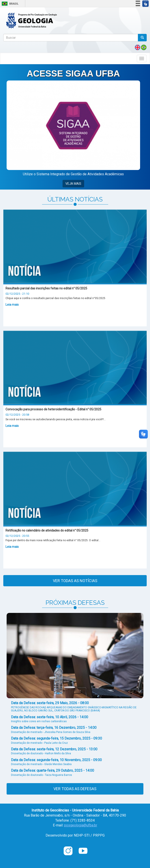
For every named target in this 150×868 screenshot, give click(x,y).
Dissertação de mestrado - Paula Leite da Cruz (39, 743)
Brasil (9, 4)
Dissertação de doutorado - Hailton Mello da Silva (41, 753)
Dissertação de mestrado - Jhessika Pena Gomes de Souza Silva (51, 732)
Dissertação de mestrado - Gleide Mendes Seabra (41, 764)
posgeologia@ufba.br (81, 825)
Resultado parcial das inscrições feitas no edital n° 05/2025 (46, 288)
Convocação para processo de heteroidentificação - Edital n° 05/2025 (53, 409)
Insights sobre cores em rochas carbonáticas (39, 721)
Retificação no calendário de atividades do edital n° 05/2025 (47, 530)
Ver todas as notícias (75, 581)
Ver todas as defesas (75, 789)
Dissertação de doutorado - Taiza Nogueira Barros (42, 775)
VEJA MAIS (73, 184)
